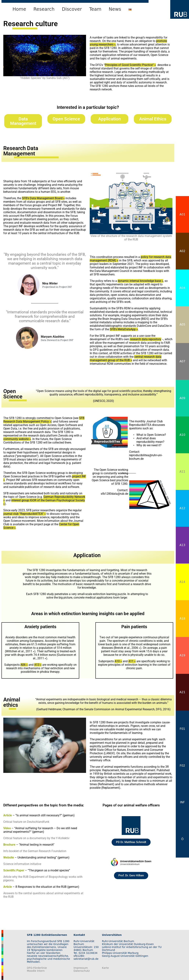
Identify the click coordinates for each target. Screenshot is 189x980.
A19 (182, 655)
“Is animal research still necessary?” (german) (45, 815)
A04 (182, 288)
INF (182, 802)
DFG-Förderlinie (37, 968)
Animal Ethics (153, 119)
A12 (182, 508)
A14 (182, 582)
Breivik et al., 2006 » (127, 648)
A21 (182, 692)
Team (95, 9)
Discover (72, 9)
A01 (182, 214)
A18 (182, 619)
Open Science (66, 119)
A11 (182, 472)
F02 (182, 766)
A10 (182, 435)
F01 (182, 729)
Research (44, 9)
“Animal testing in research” (37, 845)
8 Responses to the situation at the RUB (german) (47, 887)
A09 (182, 398)
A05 (182, 324)
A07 (182, 361)
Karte (105, 968)
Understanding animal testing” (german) (43, 857)
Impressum (81, 968)
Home (19, 9)
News (115, 9)
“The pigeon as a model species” (49, 870)
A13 (182, 545)
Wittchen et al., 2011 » (20, 651)
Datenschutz (82, 971)
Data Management (23, 121)
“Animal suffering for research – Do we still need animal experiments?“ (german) (40, 830)
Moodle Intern (36, 971)
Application (109, 119)
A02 (182, 251)
